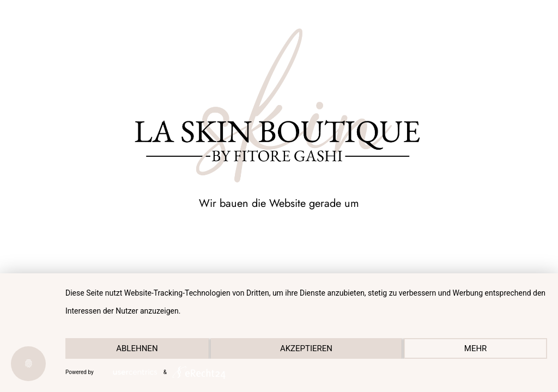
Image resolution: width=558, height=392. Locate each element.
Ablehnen (137, 348)
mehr (476, 348)
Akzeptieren (306, 348)
